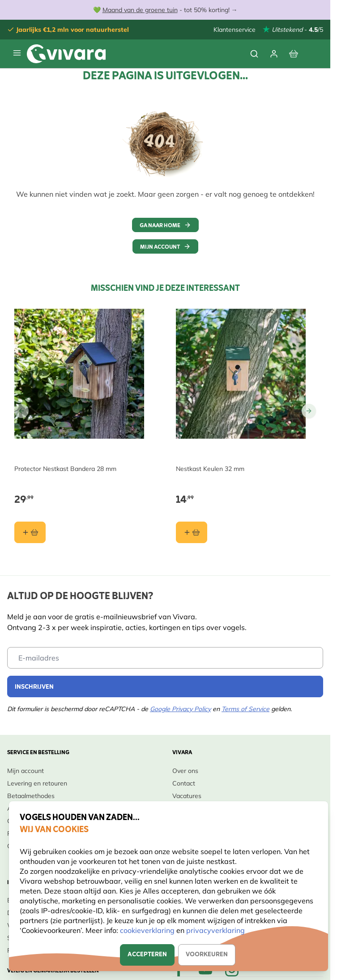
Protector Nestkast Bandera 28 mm (65, 469)
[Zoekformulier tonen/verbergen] (254, 54)
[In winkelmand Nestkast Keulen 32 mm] (192, 532)
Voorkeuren (207, 955)
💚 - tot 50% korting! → (165, 10)
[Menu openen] (17, 53)
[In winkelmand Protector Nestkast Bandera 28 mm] (30, 532)
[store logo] (66, 54)
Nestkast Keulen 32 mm (210, 469)
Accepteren (147, 955)
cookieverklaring (148, 930)
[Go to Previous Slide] (21, 411)
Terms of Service (245, 709)
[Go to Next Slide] (309, 411)
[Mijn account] (274, 54)
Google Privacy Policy (180, 709)
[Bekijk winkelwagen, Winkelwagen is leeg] (294, 54)
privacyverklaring (215, 930)
